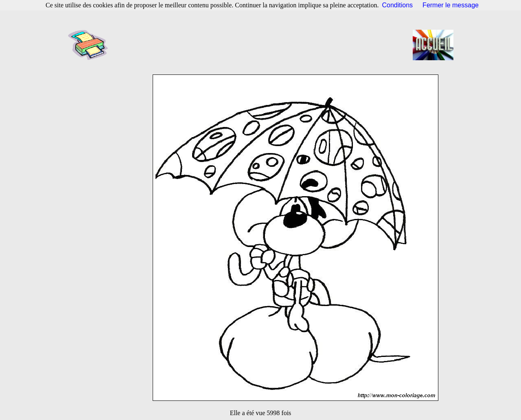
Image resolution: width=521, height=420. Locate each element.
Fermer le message (451, 5)
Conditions (398, 5)
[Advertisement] (263, 45)
